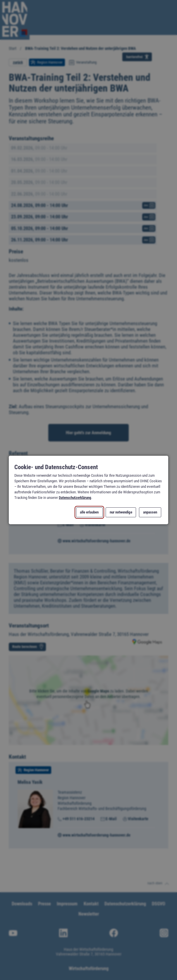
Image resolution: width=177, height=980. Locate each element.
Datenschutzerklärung (75, 498)
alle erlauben (90, 512)
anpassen (150, 512)
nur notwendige (121, 512)
